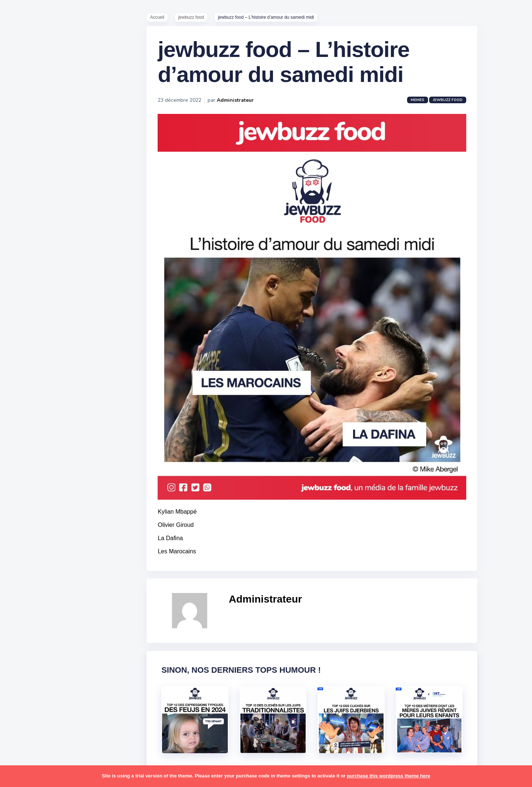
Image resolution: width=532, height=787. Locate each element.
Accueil (161, 19)
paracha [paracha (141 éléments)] (56, 521)
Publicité (28, 301)
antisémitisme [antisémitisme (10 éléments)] (35, 379)
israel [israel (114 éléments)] (52, 450)
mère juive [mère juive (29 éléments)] (68, 507)
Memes (421, 104)
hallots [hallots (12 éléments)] (65, 436)
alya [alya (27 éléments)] (22, 364)
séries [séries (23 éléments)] (25, 621)
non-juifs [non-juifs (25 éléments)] (28, 521)
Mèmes (26, 257)
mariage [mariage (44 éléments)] (27, 493)
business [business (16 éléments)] (48, 407)
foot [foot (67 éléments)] (23, 436)
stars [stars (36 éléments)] (74, 593)
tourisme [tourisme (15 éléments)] (28, 636)
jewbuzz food (195, 19)
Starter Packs (34, 268)
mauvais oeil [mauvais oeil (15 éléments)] (33, 507)
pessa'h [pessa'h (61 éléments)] (53, 536)
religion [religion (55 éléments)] (26, 564)
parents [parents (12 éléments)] (27, 536)
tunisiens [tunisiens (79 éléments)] (57, 636)
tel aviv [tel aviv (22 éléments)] (48, 621)
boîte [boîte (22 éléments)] (24, 407)
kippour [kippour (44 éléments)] (27, 479)
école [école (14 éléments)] (53, 664)
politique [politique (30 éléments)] (28, 550)
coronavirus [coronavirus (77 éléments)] (32, 421)
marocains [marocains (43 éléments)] (57, 493)
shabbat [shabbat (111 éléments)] (67, 578)
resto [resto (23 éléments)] (49, 564)
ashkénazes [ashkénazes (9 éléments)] (32, 393)
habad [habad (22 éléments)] (42, 436)
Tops (22, 279)
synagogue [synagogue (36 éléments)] (51, 607)
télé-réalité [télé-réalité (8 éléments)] (32, 650)
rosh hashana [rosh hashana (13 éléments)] (34, 578)
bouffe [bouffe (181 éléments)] (62, 393)
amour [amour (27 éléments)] (42, 364)
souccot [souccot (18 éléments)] (51, 593)
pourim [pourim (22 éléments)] (55, 550)
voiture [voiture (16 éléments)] (62, 650)
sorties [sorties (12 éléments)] (26, 593)
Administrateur (239, 105)
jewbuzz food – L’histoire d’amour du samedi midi (287, 66)
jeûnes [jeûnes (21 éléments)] (56, 464)
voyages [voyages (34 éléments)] (28, 664)
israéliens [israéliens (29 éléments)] (29, 464)
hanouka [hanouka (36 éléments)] (28, 450)
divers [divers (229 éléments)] (60, 421)
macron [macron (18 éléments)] (52, 479)
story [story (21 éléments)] (24, 607)
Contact (26, 312)
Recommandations (42, 290)
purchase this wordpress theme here (389, 776)
